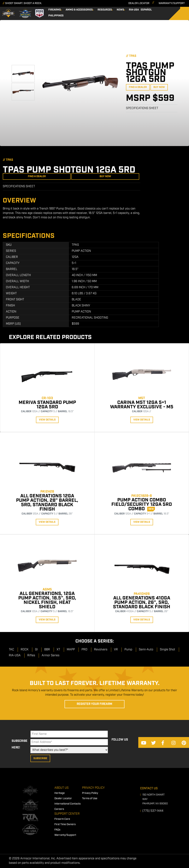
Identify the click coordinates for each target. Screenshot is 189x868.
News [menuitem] (120, 10)
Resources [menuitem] (105, 10)
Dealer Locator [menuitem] (63, 798)
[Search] (182, 13)
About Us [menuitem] (61, 788)
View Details (47, 420)
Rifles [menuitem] (31, 655)
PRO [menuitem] (84, 650)
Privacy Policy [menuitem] (93, 788)
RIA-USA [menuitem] (134, 10)
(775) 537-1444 (153, 811)
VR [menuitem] (116, 650)
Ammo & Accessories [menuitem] (79, 10)
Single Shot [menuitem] (168, 650)
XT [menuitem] (58, 650)
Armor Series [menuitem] (51, 655)
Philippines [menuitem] (56, 16)
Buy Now (159, 87)
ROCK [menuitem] (25, 650)
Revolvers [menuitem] (101, 650)
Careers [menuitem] (59, 809)
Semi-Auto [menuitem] (146, 650)
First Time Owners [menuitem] (65, 824)
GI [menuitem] (36, 650)
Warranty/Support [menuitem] (65, 835)
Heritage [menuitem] (60, 793)
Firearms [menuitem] (55, 10)
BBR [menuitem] (47, 650)
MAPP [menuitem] (71, 650)
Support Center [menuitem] (67, 814)
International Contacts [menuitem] (67, 804)
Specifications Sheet (142, 108)
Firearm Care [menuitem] (62, 819)
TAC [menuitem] (11, 650)
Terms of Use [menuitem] (90, 798)
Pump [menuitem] (128, 650)
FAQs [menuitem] (57, 830)
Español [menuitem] (146, 10)
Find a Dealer (138, 87)
